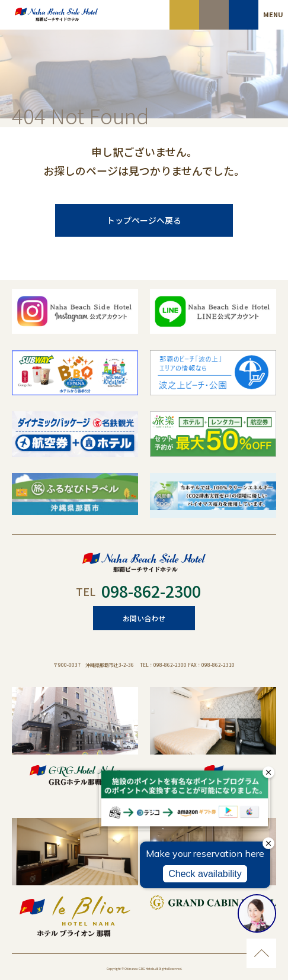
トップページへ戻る (144, 220)
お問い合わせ (144, 618)
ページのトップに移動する (261, 953)
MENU (273, 14)
